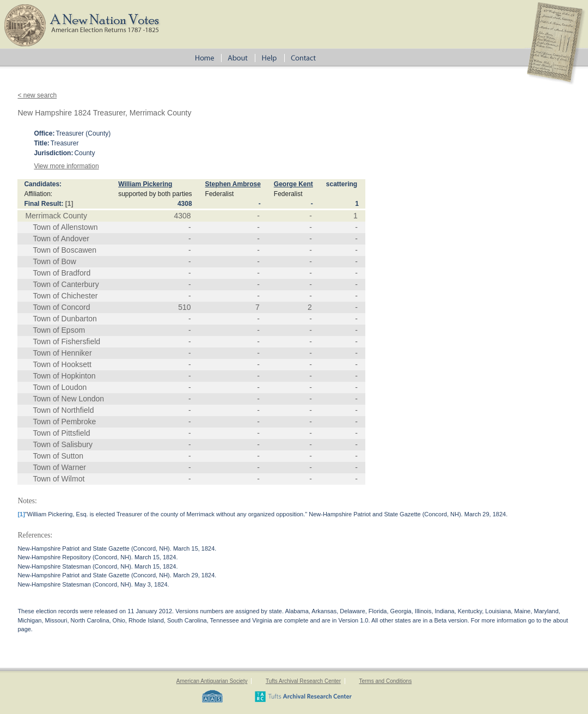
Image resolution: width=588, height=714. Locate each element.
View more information (66, 166)
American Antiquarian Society (212, 681)
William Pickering (145, 184)
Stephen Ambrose (233, 184)
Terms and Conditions (385, 681)
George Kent (293, 184)
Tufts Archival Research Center (303, 681)
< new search (37, 95)
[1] (69, 204)
